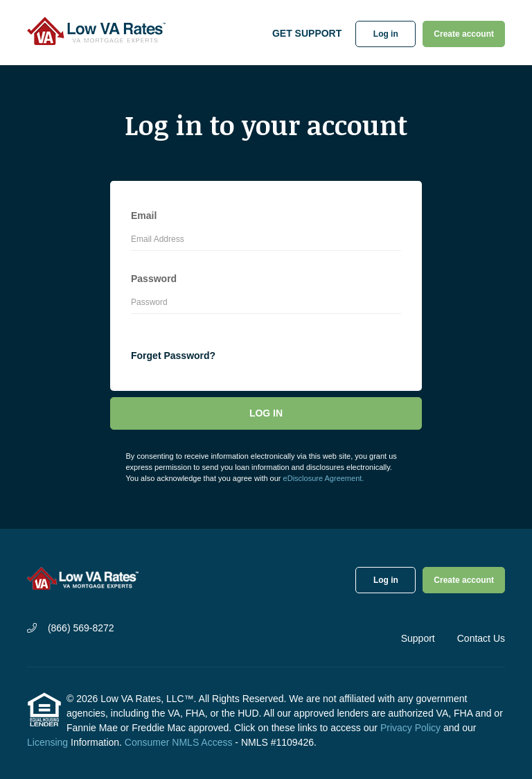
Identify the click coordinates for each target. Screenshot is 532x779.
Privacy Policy (410, 728)
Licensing (47, 742)
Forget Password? (173, 356)
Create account (464, 34)
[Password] (266, 304)
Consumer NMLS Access (179, 742)
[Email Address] (266, 241)
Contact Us (481, 638)
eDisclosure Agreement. (324, 478)
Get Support (307, 33)
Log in (386, 34)
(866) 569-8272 (71, 628)
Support (418, 638)
